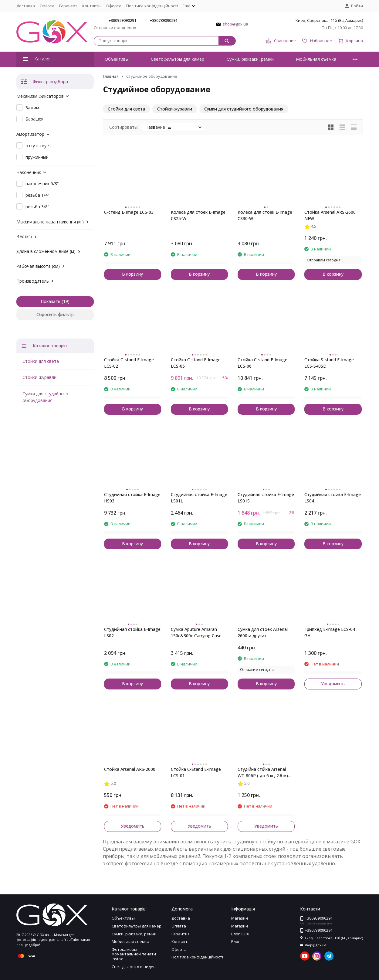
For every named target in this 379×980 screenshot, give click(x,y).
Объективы (117, 59)
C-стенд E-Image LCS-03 (129, 212)
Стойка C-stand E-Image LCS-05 (196, 363)
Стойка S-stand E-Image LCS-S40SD (329, 363)
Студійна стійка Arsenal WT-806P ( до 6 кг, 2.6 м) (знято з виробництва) (263, 772)
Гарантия (68, 6)
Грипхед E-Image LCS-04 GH (330, 632)
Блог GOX (240, 934)
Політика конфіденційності (152, 6)
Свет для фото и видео (134, 967)
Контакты (92, 6)
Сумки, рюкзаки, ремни (250, 59)
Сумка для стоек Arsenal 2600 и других (263, 632)
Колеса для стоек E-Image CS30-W (265, 215)
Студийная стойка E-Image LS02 (132, 632)
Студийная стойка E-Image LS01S (266, 498)
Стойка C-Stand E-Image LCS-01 (196, 772)
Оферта (114, 6)
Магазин (240, 918)
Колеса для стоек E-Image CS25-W (198, 215)
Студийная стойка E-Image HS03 (132, 498)
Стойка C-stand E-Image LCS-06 (262, 363)
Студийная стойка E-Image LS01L (199, 498)
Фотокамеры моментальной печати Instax (134, 954)
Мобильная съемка (316, 59)
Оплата (47, 6)
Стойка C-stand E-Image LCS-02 (129, 363)
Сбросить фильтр (55, 314)
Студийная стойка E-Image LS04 (333, 498)
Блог (235, 941)
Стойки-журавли (39, 377)
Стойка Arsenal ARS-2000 (130, 769)
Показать (51, 301)
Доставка (26, 6)
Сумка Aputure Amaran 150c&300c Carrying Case (196, 632)
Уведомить (333, 684)
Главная (111, 76)
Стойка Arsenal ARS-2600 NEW (330, 215)
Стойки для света (41, 361)
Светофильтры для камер (178, 59)
